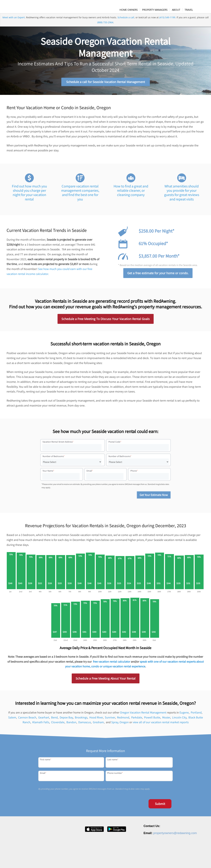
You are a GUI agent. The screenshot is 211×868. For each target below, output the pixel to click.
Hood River (96, 719)
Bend (54, 719)
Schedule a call (126, 24)
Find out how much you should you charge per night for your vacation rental (29, 195)
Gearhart (44, 719)
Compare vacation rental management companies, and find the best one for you (80, 195)
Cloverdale (58, 724)
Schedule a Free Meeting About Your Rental (106, 680)
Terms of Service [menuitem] (178, 860)
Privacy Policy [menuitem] (161, 860)
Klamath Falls (41, 724)
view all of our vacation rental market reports (161, 724)
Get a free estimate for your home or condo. (158, 275)
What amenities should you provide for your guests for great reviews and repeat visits (182, 195)
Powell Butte (152, 719)
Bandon (71, 724)
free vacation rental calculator (112, 664)
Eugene (184, 714)
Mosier (166, 719)
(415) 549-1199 (167, 24)
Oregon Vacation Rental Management (143, 714)
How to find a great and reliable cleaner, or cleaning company (131, 192)
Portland (196, 714)
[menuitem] (131, 10)
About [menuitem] (118, 860)
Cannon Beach (27, 719)
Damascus (85, 724)
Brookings (81, 719)
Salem (12, 719)
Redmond (123, 719)
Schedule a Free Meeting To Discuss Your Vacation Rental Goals (106, 321)
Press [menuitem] (138, 860)
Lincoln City (179, 719)
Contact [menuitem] (148, 860)
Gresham (98, 724)
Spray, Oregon (120, 724)
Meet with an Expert (14, 24)
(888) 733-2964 (105, 29)
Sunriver (110, 719)
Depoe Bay (66, 719)
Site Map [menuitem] (193, 860)
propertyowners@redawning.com (175, 835)
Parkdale (137, 719)
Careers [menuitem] (128, 860)
